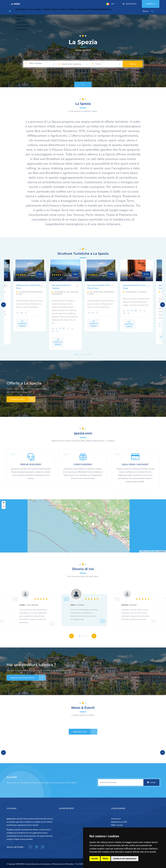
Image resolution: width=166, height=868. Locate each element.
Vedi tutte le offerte (23, 399)
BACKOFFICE (131, 4)
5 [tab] (84, 354)
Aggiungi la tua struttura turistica (28, 678)
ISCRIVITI (151, 4)
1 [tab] (75, 354)
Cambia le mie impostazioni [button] (125, 859)
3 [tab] (80, 354)
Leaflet (142, 551)
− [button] (4, 507)
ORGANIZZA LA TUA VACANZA (31, 11)
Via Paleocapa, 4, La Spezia (135, 292)
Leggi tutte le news (85, 732)
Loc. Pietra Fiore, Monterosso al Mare (29, 293)
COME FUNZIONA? (83, 464)
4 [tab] (82, 354)
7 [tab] (88, 354)
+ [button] (4, 503)
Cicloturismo (116, 819)
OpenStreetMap (152, 551)
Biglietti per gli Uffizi (119, 822)
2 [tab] (77, 354)
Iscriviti (151, 782)
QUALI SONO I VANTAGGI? (135, 464)
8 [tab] (90, 354)
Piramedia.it (70, 864)
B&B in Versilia (117, 825)
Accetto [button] (95, 859)
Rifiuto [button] (106, 859)
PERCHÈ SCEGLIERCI (31, 464)
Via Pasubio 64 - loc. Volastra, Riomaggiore (65, 293)
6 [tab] (86, 354)
